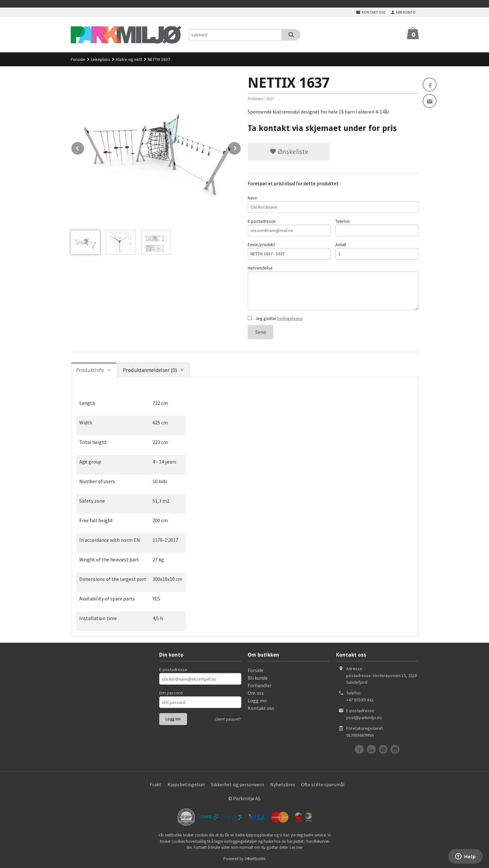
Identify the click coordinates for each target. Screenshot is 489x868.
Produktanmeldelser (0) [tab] (150, 370)
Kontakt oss (261, 708)
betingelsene (290, 318)
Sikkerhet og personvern (238, 784)
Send (260, 332)
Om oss (256, 693)
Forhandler (260, 685)
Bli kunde (258, 678)
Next (241, 147)
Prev (84, 147)
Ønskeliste (289, 151)
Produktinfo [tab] (90, 370)
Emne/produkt (289, 251)
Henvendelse (333, 288)
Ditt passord (171, 693)
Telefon (377, 227)
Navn (333, 204)
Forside (78, 59)
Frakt (156, 784)
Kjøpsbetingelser (186, 784)
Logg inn (257, 700)
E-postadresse (289, 227)
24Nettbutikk (255, 859)
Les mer (296, 847)
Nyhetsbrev (283, 784)
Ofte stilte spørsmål (323, 784)
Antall (377, 251)
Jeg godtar (275, 318)
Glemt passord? (228, 719)
